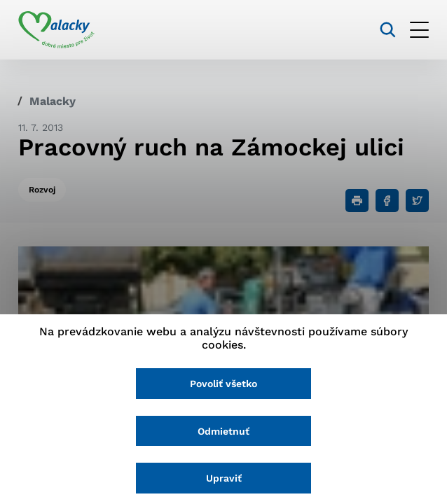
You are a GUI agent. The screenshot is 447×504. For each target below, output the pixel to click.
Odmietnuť (224, 431)
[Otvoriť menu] (419, 30)
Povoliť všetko (224, 384)
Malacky (53, 101)
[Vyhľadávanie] (388, 30)
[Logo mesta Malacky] (56, 30)
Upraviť (224, 478)
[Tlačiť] (357, 201)
